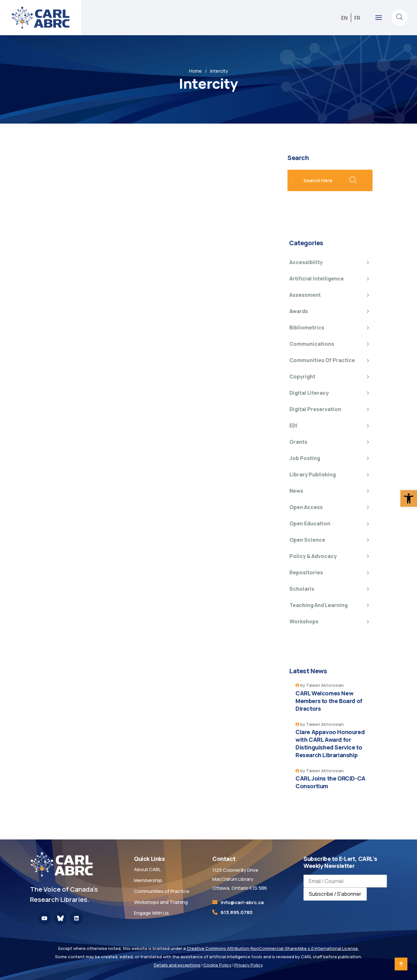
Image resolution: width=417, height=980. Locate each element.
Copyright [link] (302, 377)
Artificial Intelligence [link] (317, 279)
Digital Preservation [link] (315, 409)
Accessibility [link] (306, 262)
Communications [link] (312, 344)
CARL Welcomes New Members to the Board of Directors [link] (329, 701)
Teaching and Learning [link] (319, 605)
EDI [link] (293, 425)
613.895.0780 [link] (237, 912)
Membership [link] (148, 880)
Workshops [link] (304, 621)
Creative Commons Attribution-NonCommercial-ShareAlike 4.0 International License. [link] (273, 948)
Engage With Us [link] (151, 913)
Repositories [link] (306, 572)
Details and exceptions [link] (177, 965)
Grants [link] (298, 442)
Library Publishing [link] (313, 474)
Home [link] (195, 71)
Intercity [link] (219, 71)
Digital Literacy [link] (309, 393)
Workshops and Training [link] (161, 902)
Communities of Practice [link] (322, 360)
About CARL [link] (147, 869)
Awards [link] (299, 311)
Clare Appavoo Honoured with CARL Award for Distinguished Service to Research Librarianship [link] (330, 743)
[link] (409, 498)
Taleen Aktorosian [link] (325, 685)
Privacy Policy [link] (248, 965)
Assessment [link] (305, 295)
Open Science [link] (307, 540)
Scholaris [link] (302, 589)
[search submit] (353, 181)
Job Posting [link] (305, 458)
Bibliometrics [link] (307, 328)
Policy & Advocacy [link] (313, 556)
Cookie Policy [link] (217, 965)
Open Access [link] (306, 507)
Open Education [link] (310, 523)
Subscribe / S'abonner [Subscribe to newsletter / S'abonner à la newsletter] (335, 894)
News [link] (296, 491)
